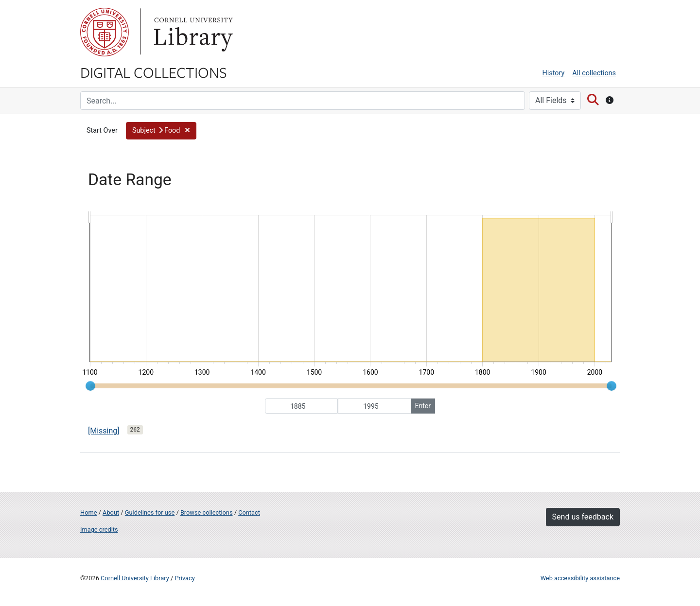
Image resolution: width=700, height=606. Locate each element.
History (554, 73)
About (111, 512)
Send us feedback (583, 517)
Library (192, 32)
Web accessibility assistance (580, 578)
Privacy (184, 578)
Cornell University (105, 32)
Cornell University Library (135, 578)
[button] (161, 131)
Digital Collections (154, 72)
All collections (594, 73)
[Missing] (104, 431)
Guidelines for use (150, 512)
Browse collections (207, 512)
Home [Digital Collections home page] (88, 512)
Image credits (99, 529)
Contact (249, 512)
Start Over (102, 130)
